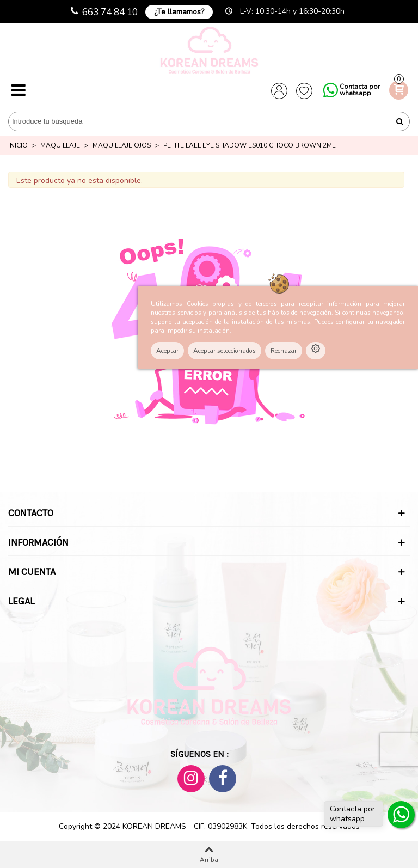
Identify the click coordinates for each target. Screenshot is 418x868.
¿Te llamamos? (179, 12)
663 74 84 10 (110, 12)
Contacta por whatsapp (360, 90)
